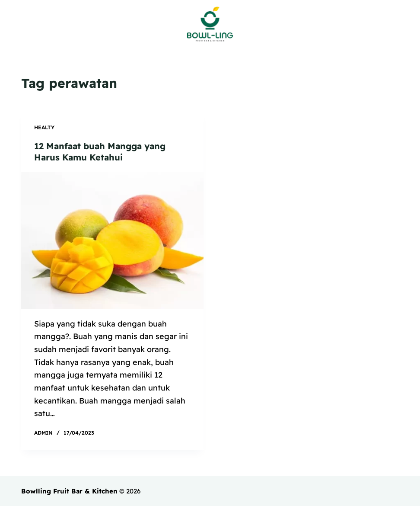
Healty (44, 127)
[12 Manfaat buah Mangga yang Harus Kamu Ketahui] (112, 240)
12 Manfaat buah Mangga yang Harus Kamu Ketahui (100, 152)
